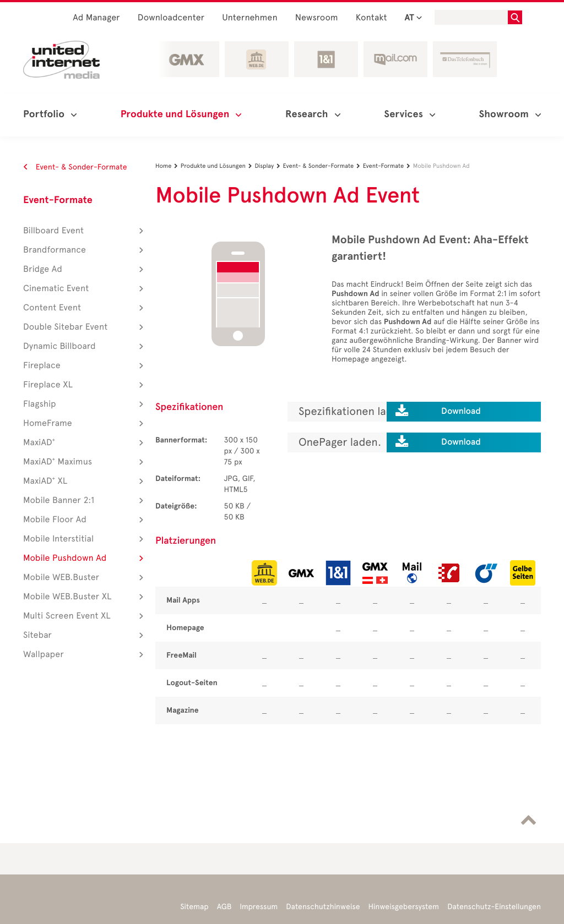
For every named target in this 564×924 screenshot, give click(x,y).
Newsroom (317, 18)
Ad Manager (96, 18)
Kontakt (372, 18)
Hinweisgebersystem (404, 907)
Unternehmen (250, 18)
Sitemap (194, 907)
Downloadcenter (171, 18)
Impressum (259, 907)
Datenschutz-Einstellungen (494, 907)
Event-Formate (58, 200)
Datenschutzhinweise (323, 907)
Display (269, 166)
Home (168, 166)
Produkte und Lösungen (218, 166)
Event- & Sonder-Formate (75, 167)
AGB (224, 907)
